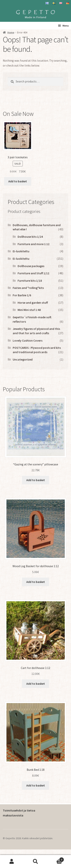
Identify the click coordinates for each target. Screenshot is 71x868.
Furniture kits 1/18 (30, 281)
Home (11, 32)
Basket (56, 859)
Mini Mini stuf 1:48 (29, 310)
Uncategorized (23, 359)
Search (35, 862)
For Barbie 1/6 (22, 295)
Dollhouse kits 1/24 (30, 237)
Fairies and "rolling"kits (28, 288)
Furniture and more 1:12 (34, 244)
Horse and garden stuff (33, 303)
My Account (12, 862)
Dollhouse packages (31, 266)
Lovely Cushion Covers (28, 340)
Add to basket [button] (18, 181)
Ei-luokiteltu (21, 251)
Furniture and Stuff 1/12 (33, 273)
